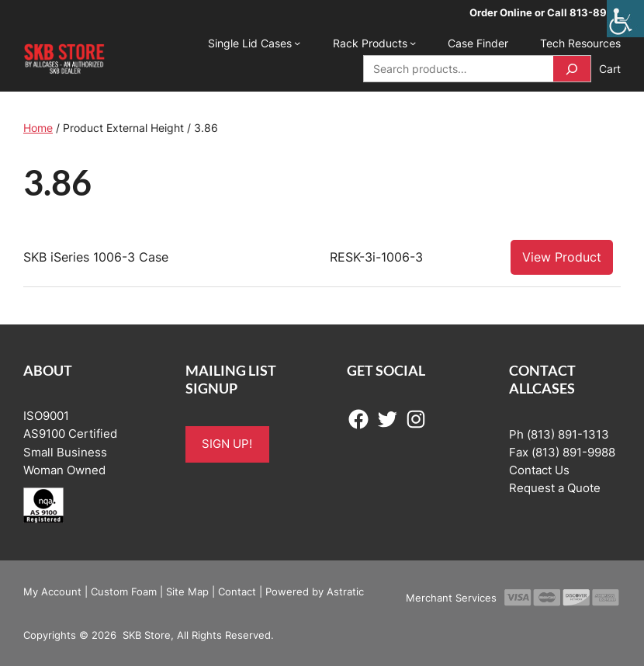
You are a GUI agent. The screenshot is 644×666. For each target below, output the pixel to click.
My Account (52, 591)
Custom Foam (124, 591)
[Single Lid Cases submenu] (297, 43)
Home (38, 128)
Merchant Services (451, 598)
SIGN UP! (227, 444)
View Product (562, 257)
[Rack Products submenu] (413, 43)
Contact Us (539, 470)
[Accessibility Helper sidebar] (625, 19)
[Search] (572, 69)
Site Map (187, 591)
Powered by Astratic (315, 591)
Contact (237, 591)
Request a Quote (555, 488)
